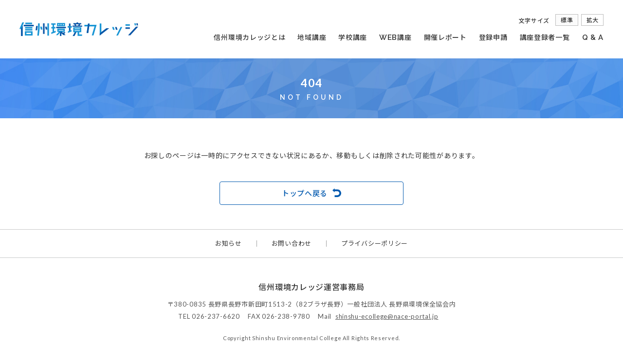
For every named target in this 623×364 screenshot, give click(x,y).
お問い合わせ (292, 244)
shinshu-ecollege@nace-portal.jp (387, 316)
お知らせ (229, 244)
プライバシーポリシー (375, 244)
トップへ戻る (305, 193)
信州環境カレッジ (79, 29)
